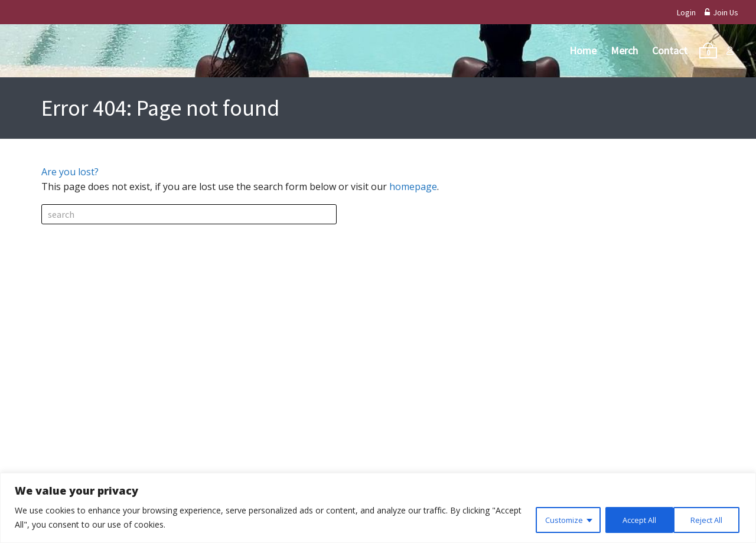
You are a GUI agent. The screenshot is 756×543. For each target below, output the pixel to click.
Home (583, 50)
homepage (413, 187)
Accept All (706, 519)
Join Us (721, 12)
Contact (670, 50)
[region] (378, 508)
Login (686, 12)
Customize (553, 519)
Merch (624, 50)
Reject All (630, 519)
